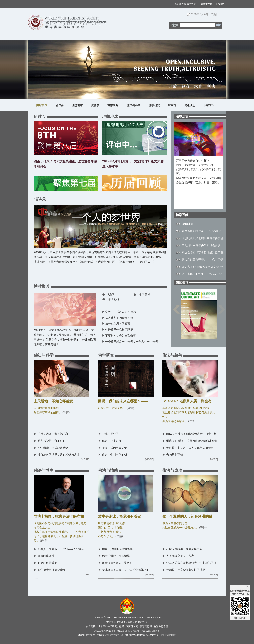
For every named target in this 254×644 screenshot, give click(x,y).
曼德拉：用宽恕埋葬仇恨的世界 (186, 570)
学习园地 (145, 295)
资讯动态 (190, 105)
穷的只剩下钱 (175, 455)
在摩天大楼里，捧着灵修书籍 (184, 549)
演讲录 (95, 105)
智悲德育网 (146, 626)
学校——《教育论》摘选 (120, 312)
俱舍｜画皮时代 (112, 441)
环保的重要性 (46, 556)
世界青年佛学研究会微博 (111, 626)
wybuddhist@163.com (142, 635)
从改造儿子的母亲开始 (119, 318)
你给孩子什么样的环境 (119, 330)
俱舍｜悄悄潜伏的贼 (114, 455)
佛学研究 (154, 105)
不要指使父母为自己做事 (120, 336)
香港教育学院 (161, 626)
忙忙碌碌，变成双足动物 (53, 448)
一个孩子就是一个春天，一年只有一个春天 (132, 342)
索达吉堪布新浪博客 (105, 631)
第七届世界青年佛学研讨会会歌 (201, 245)
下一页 (222, 311)
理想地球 (77, 105)
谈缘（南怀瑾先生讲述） (117, 563)
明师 (111, 295)
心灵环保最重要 (47, 563)
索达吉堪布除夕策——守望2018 (201, 231)
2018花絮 (187, 224)
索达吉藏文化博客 (150, 631)
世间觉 (172, 105)
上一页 (177, 311)
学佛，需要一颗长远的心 (53, 434)
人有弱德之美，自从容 (180, 556)
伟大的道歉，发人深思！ (117, 556)
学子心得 (114, 299)
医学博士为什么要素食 (52, 570)
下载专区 (209, 105)
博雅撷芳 (113, 105)
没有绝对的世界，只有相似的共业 (59, 455)
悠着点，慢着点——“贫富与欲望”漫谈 (61, 549)
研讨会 (60, 105)
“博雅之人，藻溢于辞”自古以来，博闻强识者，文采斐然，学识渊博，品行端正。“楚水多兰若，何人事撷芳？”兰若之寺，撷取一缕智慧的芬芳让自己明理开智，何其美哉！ (65, 335)
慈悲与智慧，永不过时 (52, 441)
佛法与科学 (134, 105)
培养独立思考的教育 (118, 324)
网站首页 (42, 105)
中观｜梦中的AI (112, 434)
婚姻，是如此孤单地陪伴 (117, 549)
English (220, 4)
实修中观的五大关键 (114, 448)
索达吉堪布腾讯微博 (128, 631)
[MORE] (85, 459)
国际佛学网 (132, 626)
